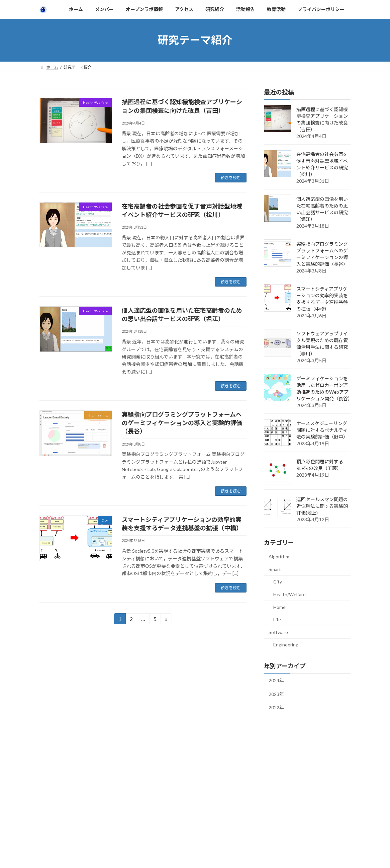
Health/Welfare (289, 594)
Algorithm (279, 557)
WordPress (159, 765)
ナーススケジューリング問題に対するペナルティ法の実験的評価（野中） (322, 430)
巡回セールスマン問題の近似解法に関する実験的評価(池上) (322, 506)
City (278, 582)
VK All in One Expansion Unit (238, 765)
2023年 (276, 694)
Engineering (286, 645)
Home (279, 607)
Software (278, 632)
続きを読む (231, 178)
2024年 (276, 680)
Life (277, 619)
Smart (275, 569)
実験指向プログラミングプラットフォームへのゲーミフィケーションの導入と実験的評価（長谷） (182, 423)
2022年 (276, 707)
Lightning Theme (193, 765)
